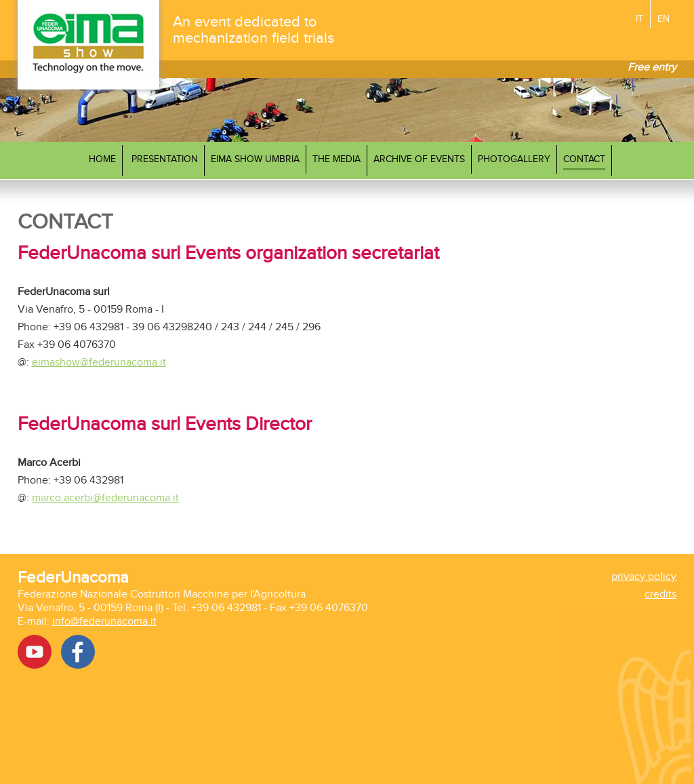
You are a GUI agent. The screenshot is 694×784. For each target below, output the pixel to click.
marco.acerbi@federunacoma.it (105, 498)
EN (664, 19)
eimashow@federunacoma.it (99, 362)
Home (102, 159)
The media (336, 159)
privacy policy (644, 576)
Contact (584, 159)
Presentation (165, 159)
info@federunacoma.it (104, 621)
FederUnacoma (73, 577)
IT (639, 19)
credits (660, 594)
